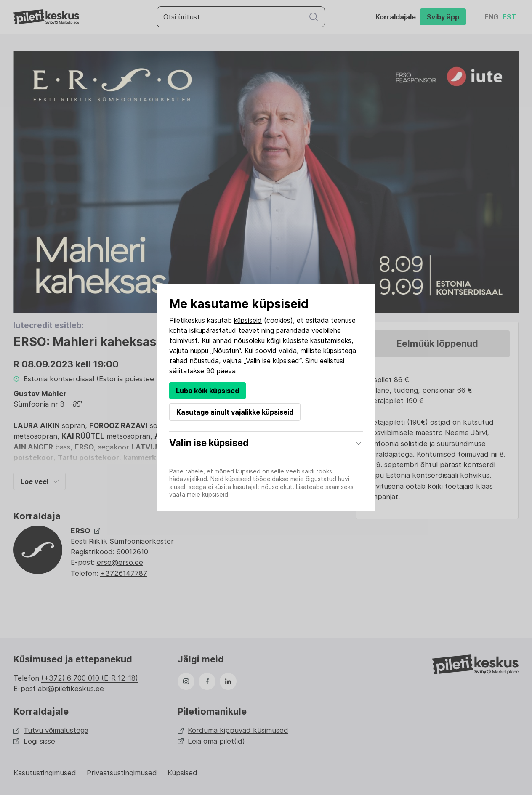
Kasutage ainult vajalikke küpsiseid (235, 412)
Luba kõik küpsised (207, 391)
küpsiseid (248, 320)
